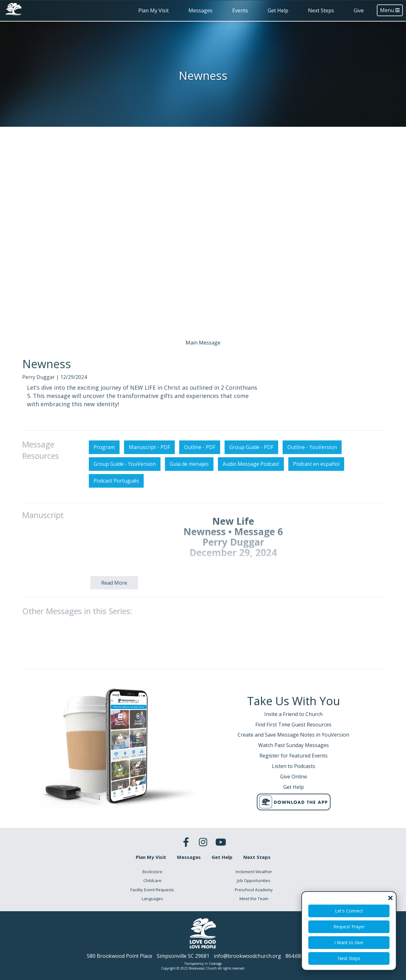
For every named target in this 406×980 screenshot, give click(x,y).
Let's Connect (349, 911)
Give (359, 10)
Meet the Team (254, 899)
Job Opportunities (254, 880)
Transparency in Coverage (203, 964)
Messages (200, 10)
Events (240, 10)
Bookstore (152, 872)
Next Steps (321, 10)
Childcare (152, 880)
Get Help (278, 10)
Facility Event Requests (152, 890)
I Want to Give (349, 942)
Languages (152, 899)
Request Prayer (349, 927)
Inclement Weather (254, 872)
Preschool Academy (254, 890)
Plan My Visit (154, 10)
